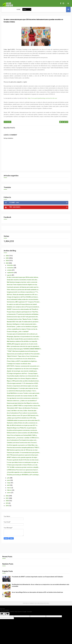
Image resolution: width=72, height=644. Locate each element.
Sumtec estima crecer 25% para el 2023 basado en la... (23, 417)
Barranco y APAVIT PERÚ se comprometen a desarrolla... (24, 408)
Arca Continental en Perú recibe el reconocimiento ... (23, 415)
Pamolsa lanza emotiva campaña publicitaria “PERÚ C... (24, 450)
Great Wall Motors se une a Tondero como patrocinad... (24, 395)
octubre (10, 272)
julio (9, 480)
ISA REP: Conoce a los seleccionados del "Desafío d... (23, 311)
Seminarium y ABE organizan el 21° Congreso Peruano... (24, 304)
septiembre (11, 275)
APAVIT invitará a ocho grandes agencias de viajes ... (23, 460)
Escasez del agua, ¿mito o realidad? (18, 334)
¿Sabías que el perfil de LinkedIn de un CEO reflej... (22, 420)
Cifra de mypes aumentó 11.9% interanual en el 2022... (23, 385)
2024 (7, 263)
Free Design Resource (43, 605)
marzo (9, 490)
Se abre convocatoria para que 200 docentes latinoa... (23, 279)
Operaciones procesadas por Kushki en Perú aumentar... (24, 356)
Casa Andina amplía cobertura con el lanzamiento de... (23, 378)
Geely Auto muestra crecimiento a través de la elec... (23, 282)
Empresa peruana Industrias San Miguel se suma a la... (23, 405)
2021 (7, 500)
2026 (7, 258)
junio (9, 482)
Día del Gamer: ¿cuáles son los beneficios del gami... (23, 329)
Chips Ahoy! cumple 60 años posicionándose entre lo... (23, 341)
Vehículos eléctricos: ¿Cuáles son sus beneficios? (22, 403)
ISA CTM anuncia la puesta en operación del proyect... (23, 457)
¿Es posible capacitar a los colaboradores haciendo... (23, 474)
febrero (10, 492)
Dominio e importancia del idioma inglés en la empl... (23, 388)
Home (4, 9)
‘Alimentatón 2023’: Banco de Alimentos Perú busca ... (23, 410)
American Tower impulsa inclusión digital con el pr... (22, 287)
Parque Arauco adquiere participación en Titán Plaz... (23, 314)
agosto (9, 277)
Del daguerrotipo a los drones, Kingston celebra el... (23, 380)
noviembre (10, 270)
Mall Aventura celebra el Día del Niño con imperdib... (22, 343)
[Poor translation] (7, 616)
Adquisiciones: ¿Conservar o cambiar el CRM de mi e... (23, 440)
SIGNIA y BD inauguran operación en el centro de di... (23, 346)
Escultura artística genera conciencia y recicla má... (22, 432)
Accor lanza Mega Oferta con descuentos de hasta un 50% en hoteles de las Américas (37, 594)
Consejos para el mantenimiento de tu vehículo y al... (23, 336)
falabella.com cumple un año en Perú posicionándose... (23, 309)
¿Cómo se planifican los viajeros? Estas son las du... (23, 331)
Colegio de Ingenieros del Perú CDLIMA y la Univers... (23, 299)
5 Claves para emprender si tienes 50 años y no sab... (23, 467)
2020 (7, 503)
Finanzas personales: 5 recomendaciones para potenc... (24, 455)
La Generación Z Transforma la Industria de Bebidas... (23, 316)
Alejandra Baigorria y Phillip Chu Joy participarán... (22, 430)
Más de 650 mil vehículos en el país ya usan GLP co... (23, 427)
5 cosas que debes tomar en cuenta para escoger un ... (23, 464)
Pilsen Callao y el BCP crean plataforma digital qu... (22, 363)
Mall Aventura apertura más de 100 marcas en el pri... (23, 452)
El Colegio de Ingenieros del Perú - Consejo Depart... (23, 375)
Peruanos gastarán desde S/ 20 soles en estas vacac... (23, 462)
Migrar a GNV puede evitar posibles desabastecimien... (23, 383)
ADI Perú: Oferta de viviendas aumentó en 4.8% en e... (23, 297)
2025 (7, 260)
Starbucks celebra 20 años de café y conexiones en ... (23, 425)
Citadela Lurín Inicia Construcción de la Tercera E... (22, 445)
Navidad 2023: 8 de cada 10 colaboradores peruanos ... (23, 324)
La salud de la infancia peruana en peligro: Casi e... (22, 393)
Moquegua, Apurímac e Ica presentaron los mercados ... (24, 339)
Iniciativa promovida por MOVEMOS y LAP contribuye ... (23, 477)
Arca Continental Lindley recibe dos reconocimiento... (23, 302)
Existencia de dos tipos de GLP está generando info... (23, 319)
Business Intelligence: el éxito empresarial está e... (22, 326)
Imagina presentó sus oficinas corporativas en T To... (23, 294)
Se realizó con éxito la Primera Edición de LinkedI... (22, 306)
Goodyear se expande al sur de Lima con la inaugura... (23, 371)
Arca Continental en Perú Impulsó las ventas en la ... (22, 442)
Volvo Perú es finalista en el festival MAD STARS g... (22, 437)
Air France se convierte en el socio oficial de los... (22, 361)
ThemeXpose (33, 605)
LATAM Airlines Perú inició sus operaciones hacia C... (23, 472)
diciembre (10, 267)
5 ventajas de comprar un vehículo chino (19, 366)
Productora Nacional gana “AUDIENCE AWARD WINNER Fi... (24, 351)
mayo (9, 485)
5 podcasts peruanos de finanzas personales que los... (23, 289)
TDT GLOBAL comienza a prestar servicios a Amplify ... (23, 469)
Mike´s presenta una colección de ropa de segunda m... (23, 348)
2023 (7, 265)
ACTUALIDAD (7, 125)
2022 (7, 498)
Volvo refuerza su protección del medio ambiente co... (23, 292)
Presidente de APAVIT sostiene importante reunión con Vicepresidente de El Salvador (37, 579)
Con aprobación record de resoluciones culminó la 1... (23, 400)
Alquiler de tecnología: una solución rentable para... (22, 373)
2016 (7, 505)
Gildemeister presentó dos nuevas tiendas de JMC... (23, 398)
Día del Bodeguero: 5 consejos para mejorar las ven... (23, 390)
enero (9, 495)
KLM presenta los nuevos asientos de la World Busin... (23, 435)
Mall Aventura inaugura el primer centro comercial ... (23, 284)
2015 (7, 508)
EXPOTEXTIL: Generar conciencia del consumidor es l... (24, 368)
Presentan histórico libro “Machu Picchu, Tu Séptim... (23, 321)
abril (9, 487)
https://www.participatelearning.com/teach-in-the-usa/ (42, 101)
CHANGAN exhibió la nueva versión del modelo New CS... (24, 422)
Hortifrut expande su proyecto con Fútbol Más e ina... (23, 447)
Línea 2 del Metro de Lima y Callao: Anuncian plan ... (22, 413)
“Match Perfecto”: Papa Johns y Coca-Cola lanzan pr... (23, 358)
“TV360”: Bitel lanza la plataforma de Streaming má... (23, 353)
